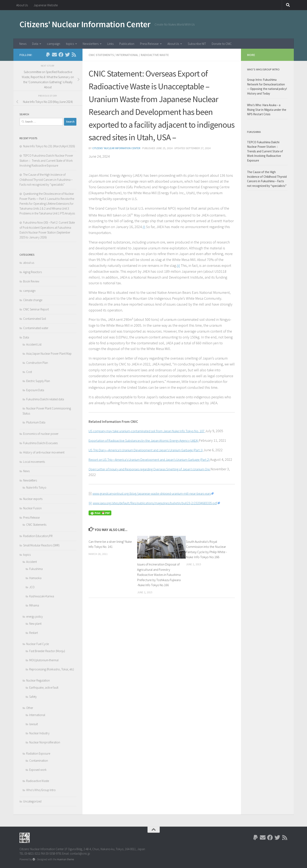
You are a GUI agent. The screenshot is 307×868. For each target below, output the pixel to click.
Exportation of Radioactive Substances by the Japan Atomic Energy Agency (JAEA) (151, 446)
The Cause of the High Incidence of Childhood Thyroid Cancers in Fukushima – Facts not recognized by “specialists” (46, 180)
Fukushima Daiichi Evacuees (40, 443)
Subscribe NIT (197, 44)
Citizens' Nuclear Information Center (85, 24)
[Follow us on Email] (54, 55)
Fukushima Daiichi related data (45, 399)
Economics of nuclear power (41, 434)
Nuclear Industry (39, 733)
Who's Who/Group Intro (41, 790)
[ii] (179, 265)
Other (30, 708)
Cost (29, 372)
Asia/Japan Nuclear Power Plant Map (49, 354)
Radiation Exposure (38, 753)
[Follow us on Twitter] (67, 55)
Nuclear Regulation (38, 680)
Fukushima (36, 569)
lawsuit (34, 724)
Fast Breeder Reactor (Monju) (47, 651)
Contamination (39, 761)
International (128, 55)
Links (110, 44)
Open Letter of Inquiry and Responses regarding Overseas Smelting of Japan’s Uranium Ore (158, 492)
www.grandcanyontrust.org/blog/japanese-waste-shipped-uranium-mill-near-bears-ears (159, 516)
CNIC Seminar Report (36, 309)
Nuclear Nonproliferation (45, 742)
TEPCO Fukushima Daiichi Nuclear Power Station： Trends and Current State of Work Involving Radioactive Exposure (46, 160)
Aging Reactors (33, 272)
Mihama (34, 605)
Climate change (33, 300)
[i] (144, 226)
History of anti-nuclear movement (44, 452)
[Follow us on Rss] (74, 55)
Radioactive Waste (156, 55)
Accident (31, 562)
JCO (32, 587)
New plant (35, 624)
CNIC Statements (101, 55)
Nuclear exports (33, 499)
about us (29, 263)
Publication (127, 44)
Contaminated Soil (35, 319)
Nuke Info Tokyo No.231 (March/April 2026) (49, 146)
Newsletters (91, 44)
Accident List (34, 344)
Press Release (149, 44)
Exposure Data (35, 390)
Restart (34, 633)
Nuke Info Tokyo (36, 487)
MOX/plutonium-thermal (44, 660)
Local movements (34, 462)
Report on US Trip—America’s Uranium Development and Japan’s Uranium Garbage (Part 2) (157, 477)
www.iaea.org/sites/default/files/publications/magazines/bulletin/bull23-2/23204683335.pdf (163, 526)
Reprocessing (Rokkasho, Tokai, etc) (52, 669)
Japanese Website (46, 5)
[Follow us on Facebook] (61, 55)
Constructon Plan (37, 363)
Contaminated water (36, 328)
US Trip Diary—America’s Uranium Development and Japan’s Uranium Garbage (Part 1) (154, 461)
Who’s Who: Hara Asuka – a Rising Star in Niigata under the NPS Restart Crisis (267, 110)
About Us (22, 5)
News (23, 44)
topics (70, 44)
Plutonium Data (36, 422)
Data (35, 44)
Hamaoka (35, 578)
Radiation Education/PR (38, 536)
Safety (33, 697)
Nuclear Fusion (32, 508)
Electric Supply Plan (38, 381)
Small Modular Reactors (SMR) (41, 545)
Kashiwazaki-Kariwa (42, 596)
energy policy (35, 617)
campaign (54, 44)
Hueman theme (66, 859)
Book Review (31, 281)
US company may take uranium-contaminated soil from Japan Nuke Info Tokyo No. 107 (155, 430)
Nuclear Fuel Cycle (37, 644)
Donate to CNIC (222, 44)
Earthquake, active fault (44, 688)
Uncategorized (32, 801)
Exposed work (38, 770)
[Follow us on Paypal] (48, 55)
